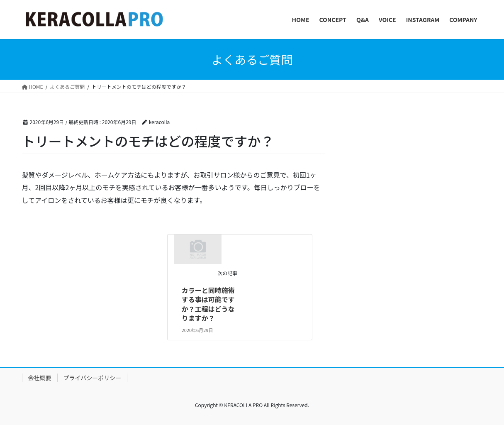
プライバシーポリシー (93, 378)
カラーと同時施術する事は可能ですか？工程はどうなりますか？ (208, 304)
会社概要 (40, 378)
